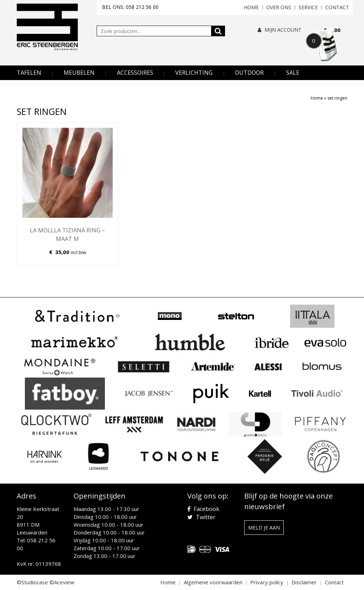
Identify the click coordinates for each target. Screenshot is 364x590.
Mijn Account (280, 30)
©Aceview (62, 582)
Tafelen (29, 73)
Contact (337, 7)
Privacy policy (267, 582)
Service (308, 7)
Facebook (203, 509)
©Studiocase (32, 582)
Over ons (279, 7)
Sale (293, 73)
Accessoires (135, 73)
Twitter (201, 517)
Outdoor (249, 73)
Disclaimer (304, 582)
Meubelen (79, 73)
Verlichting (194, 73)
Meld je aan (264, 528)
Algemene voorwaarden (213, 582)
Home (251, 7)
